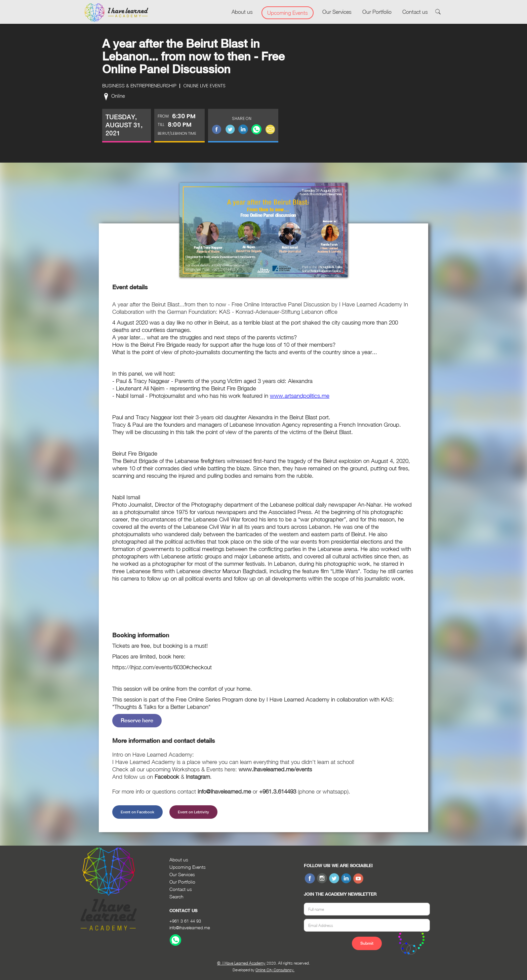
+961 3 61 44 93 (185, 921)
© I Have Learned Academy (241, 963)
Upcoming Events (288, 13)
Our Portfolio (377, 12)
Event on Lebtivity (193, 812)
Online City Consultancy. (275, 970)
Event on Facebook (137, 812)
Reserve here (137, 720)
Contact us (415, 12)
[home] (116, 13)
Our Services (337, 12)
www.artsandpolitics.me (300, 396)
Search (176, 897)
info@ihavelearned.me (190, 928)
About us (242, 12)
